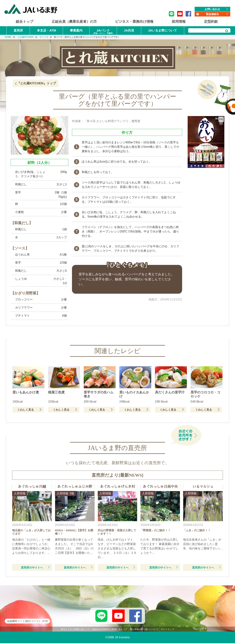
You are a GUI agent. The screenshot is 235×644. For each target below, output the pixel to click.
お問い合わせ (212, 9)
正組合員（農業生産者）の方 (74, 22)
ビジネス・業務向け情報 (134, 22)
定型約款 (211, 22)
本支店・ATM (46, 31)
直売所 (18, 31)
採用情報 (179, 22)
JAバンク (103, 32)
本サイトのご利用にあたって (75, 630)
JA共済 (129, 31)
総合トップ (25, 22)
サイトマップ (167, 630)
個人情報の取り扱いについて (144, 630)
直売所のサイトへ (32, 567)
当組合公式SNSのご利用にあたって (110, 630)
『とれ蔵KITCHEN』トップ (37, 83)
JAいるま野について (163, 31)
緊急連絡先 (212, 14)
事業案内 (76, 31)
